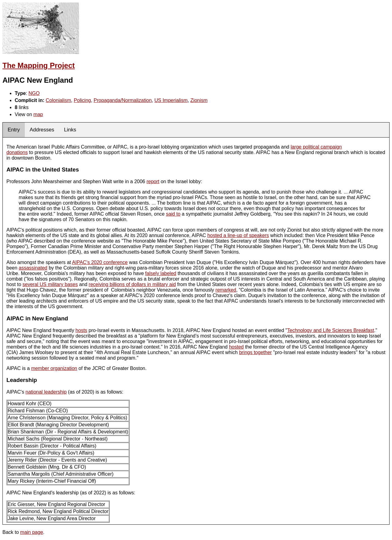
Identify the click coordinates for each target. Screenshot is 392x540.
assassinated (33, 268)
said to (173, 214)
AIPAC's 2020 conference (100, 262)
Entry (14, 130)
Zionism (199, 100)
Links (70, 130)
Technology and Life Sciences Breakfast (331, 330)
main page (32, 532)
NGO (34, 93)
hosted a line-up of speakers (238, 235)
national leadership (46, 392)
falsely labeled (161, 273)
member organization (54, 368)
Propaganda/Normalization (123, 100)
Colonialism (58, 100)
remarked (226, 290)
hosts (81, 330)
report (153, 181)
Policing (82, 100)
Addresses (42, 130)
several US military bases (50, 284)
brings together (256, 352)
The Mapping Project (39, 65)
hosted (236, 347)
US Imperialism (171, 100)
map (38, 114)
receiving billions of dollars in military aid (132, 284)
